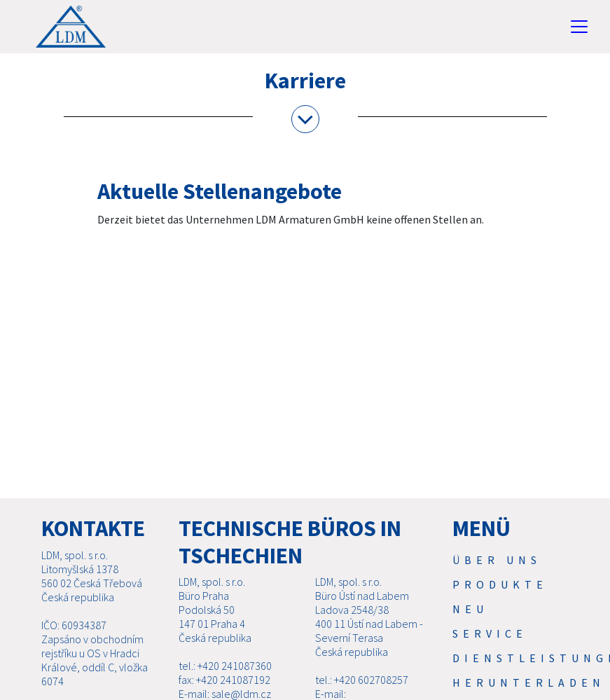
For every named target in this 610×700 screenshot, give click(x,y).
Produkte (500, 584)
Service (490, 633)
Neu (470, 609)
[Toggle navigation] (579, 27)
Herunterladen (529, 682)
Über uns (497, 560)
